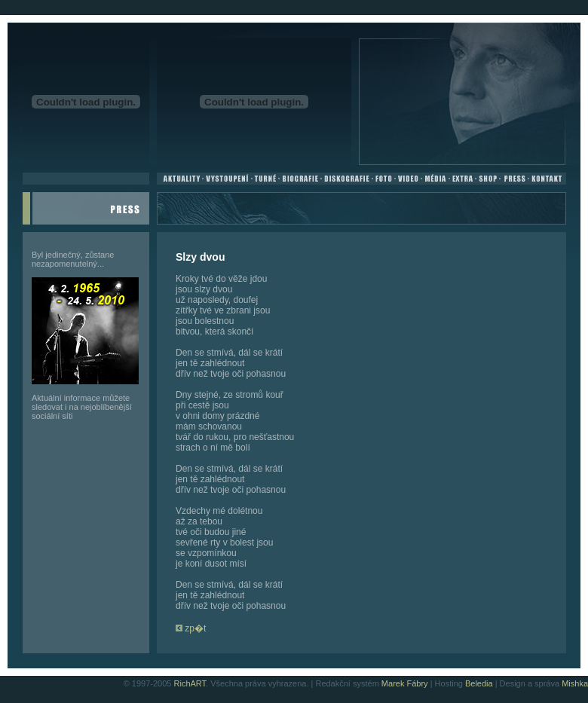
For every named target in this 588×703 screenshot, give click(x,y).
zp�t (191, 628)
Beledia (479, 683)
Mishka (575, 683)
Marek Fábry (405, 683)
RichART (190, 683)
